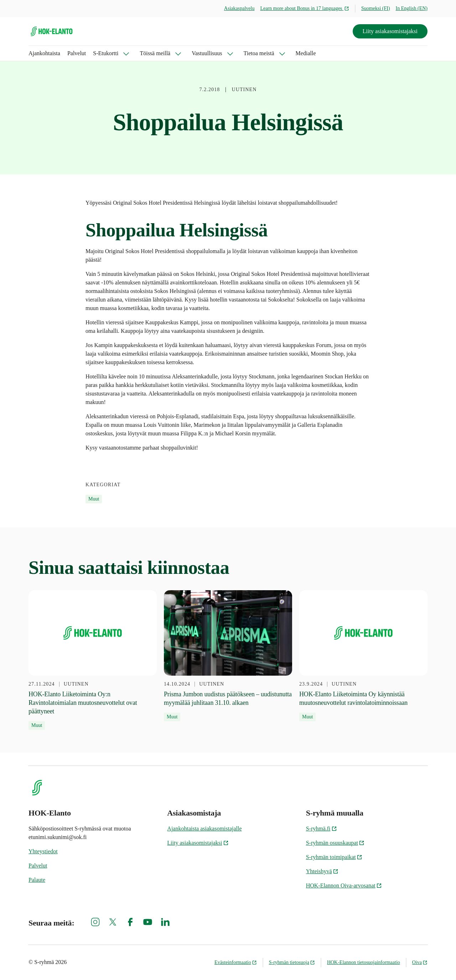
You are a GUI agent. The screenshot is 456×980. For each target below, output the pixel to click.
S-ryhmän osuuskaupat (335, 843)
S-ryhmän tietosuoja (292, 962)
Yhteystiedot (43, 851)
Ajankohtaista (44, 53)
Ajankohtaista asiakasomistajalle (204, 829)
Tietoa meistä (259, 53)
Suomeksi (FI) (376, 8)
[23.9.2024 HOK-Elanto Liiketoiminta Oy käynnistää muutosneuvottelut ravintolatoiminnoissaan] (363, 656)
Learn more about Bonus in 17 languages (305, 8)
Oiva (420, 962)
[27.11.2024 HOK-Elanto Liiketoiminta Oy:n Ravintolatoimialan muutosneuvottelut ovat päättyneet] (93, 660)
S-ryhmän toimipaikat (334, 857)
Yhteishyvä (322, 871)
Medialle (306, 53)
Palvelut (77, 53)
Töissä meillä (155, 53)
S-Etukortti (106, 53)
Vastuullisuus (207, 53)
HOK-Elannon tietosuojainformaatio (364, 962)
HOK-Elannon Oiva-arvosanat (344, 885)
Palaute (37, 880)
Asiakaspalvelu (239, 8)
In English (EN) (412, 8)
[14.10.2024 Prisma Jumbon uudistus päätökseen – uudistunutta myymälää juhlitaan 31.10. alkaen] (228, 656)
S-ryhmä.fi (322, 829)
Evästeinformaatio (236, 962)
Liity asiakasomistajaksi (390, 31)
